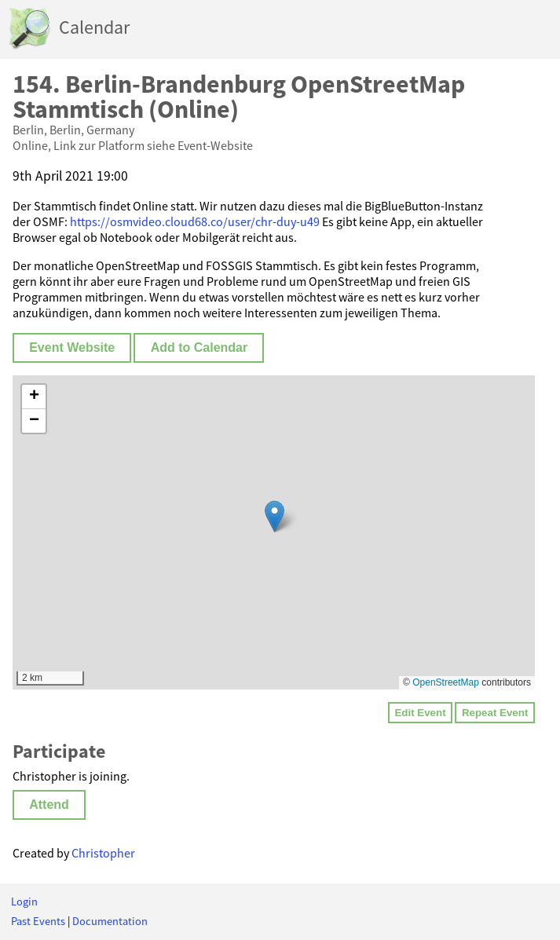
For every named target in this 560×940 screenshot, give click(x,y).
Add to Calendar (199, 347)
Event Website (72, 347)
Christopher (103, 853)
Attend (49, 805)
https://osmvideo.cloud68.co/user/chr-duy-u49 (195, 221)
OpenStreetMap (446, 682)
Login (24, 902)
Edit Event (420, 713)
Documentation (110, 921)
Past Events (38, 921)
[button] (275, 516)
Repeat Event (495, 713)
